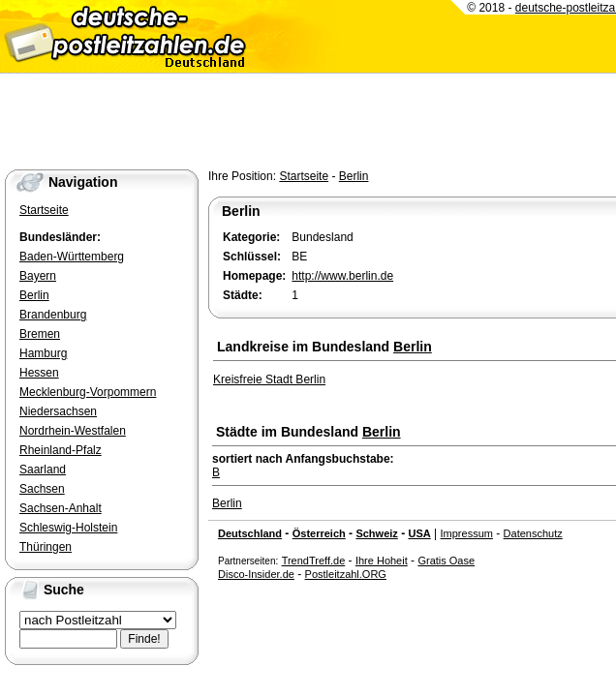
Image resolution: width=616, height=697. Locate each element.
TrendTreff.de (314, 561)
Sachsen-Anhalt (61, 508)
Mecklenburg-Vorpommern (88, 392)
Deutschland (250, 533)
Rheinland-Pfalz (61, 450)
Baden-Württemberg (72, 257)
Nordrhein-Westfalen (73, 431)
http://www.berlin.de (342, 276)
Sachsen (42, 489)
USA (419, 533)
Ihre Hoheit (382, 561)
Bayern (38, 276)
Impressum (467, 533)
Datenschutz (533, 533)
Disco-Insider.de (256, 574)
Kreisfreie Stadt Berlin (269, 379)
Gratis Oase (446, 561)
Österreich (319, 533)
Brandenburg (53, 315)
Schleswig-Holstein (68, 528)
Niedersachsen (58, 411)
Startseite (304, 176)
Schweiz (376, 533)
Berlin (354, 176)
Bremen (40, 334)
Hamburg (43, 353)
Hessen (39, 373)
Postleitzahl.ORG (346, 574)
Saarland (43, 470)
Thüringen (46, 547)
